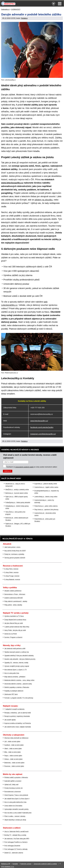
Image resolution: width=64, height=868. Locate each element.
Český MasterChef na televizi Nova (15, 620)
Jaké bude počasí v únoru (12, 547)
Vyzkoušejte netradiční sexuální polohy (16, 809)
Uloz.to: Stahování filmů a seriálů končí (16, 832)
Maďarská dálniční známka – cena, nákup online (19, 680)
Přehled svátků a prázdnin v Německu (16, 777)
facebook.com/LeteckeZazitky (42, 427)
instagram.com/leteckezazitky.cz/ (43, 434)
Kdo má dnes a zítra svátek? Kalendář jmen (18, 813)
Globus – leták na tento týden (13, 759)
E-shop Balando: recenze (12, 579)
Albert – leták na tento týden (13, 749)
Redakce (24, 18)
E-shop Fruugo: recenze (12, 576)
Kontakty (15, 864)
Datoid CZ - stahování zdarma (14, 853)
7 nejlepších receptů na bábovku (14, 709)
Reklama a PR (6, 864)
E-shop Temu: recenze (11, 569)
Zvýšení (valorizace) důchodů (13, 598)
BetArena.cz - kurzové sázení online (17, 493)
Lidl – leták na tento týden (12, 741)
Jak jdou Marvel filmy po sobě (14, 623)
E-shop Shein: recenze (11, 572)
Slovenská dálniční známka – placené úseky (18, 684)
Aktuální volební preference (13, 591)
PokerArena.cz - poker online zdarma (46, 506)
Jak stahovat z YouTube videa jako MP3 (17, 839)
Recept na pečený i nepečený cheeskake (17, 716)
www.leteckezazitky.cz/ (39, 421)
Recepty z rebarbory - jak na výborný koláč (18, 713)
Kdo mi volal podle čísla (12, 673)
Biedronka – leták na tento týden (14, 763)
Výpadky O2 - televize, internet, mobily (16, 663)
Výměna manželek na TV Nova (14, 616)
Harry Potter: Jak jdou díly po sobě (15, 630)
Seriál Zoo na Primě (11, 634)
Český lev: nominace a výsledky (14, 554)
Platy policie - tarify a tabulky (13, 605)
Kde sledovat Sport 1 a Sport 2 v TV (15, 670)
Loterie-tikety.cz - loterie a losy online (46, 497)
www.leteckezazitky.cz (12, 183)
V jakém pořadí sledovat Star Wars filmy (17, 627)
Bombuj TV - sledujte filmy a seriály (15, 835)
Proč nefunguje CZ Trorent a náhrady (16, 849)
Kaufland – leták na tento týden (14, 745)
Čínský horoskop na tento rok (13, 788)
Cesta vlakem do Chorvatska (13, 806)
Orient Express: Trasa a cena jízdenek (16, 795)
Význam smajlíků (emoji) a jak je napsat (17, 666)
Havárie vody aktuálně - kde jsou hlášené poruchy (20, 659)
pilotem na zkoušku (44, 200)
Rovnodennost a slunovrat (12, 792)
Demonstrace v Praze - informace (15, 594)
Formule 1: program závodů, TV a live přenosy (19, 698)
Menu (60, 4)
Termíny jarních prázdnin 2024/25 (15, 558)
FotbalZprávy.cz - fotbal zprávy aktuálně (18, 502)
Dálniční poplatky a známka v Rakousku (17, 687)
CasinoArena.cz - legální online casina (46, 487)
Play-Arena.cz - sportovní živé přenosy (46, 510)
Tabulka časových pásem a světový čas (17, 652)
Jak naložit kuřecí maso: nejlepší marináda (18, 727)
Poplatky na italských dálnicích (14, 691)
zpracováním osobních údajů (24, 467)
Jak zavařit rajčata (10, 720)
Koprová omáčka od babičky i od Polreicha (18, 723)
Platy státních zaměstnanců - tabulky (16, 601)
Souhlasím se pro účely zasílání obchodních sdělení (32, 467)
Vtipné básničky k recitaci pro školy (15, 820)
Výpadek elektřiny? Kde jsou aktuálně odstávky (19, 656)
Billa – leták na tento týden (13, 752)
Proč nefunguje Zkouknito (12, 846)
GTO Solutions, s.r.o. (8, 867)
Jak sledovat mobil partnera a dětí (15, 649)
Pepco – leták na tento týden (13, 756)
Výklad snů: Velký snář (11, 785)
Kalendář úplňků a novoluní (13, 781)
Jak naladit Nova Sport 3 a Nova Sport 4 (17, 799)
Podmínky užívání (26, 864)
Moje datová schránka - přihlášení (15, 677)
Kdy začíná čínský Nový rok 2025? (15, 551)
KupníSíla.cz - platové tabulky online (46, 484)
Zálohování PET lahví (11, 694)
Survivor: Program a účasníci (13, 637)
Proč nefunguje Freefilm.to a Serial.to (16, 842)
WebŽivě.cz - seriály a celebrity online (17, 490)
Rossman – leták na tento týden (14, 766)
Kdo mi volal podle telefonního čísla (15, 802)
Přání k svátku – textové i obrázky (15, 816)
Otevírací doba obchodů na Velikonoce (16, 738)
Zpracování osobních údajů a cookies (45, 864)
